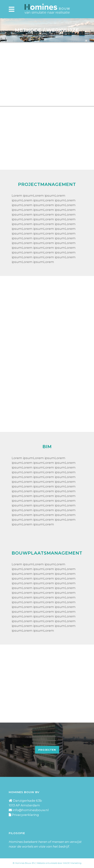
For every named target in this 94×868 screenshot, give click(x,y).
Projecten (47, 750)
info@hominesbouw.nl (31, 810)
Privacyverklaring (25, 815)
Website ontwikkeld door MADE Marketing (59, 863)
